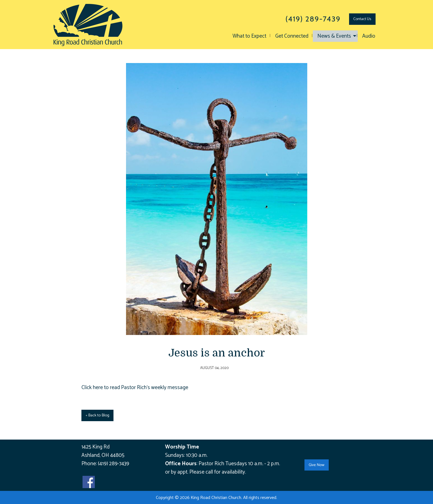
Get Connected (292, 36)
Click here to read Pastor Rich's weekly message (135, 388)
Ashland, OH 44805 (103, 455)
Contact (362, 19)
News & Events (334, 36)
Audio (369, 36)
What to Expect (249, 36)
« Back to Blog (97, 415)
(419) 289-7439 (113, 464)
